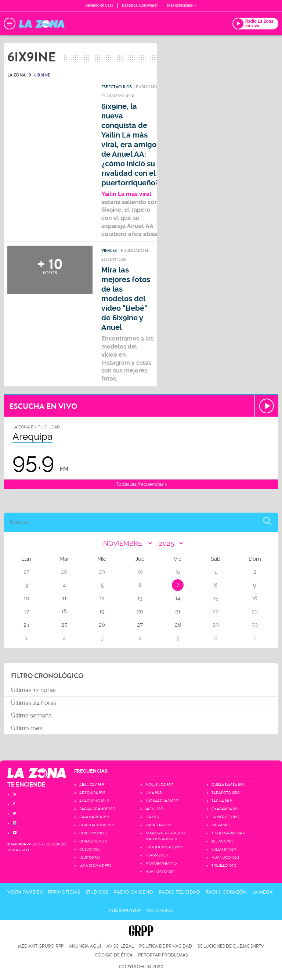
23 (255, 612)
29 (216, 625)
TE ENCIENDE (26, 785)
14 (178, 598)
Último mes (27, 728)
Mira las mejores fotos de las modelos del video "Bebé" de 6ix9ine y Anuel (126, 299)
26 (102, 625)
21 (178, 612)
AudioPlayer (125, 910)
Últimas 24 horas (34, 703)
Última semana (31, 715)
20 (140, 612)
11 (64, 598)
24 (26, 625)
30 (255, 625)
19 (102, 612)
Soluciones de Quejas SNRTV (231, 946)
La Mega (263, 892)
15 (216, 598)
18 (64, 612)
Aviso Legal (120, 946)
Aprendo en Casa (100, 5)
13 (140, 598)
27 (140, 625)
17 (26, 612)
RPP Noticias (64, 892)
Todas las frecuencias (141, 484)
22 (216, 612)
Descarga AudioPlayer (140, 5)
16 (255, 598)
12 (102, 598)
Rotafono (160, 910)
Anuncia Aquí (85, 946)
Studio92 (97, 892)
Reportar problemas (163, 955)
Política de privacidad (166, 946)
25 (64, 625)
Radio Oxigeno (133, 892)
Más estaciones (182, 5)
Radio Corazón (226, 892)
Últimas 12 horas (33, 690)
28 (178, 625)
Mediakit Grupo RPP (41, 946)
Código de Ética (114, 955)
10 (26, 598)
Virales (109, 251)
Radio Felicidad (179, 892)
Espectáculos (117, 87)
